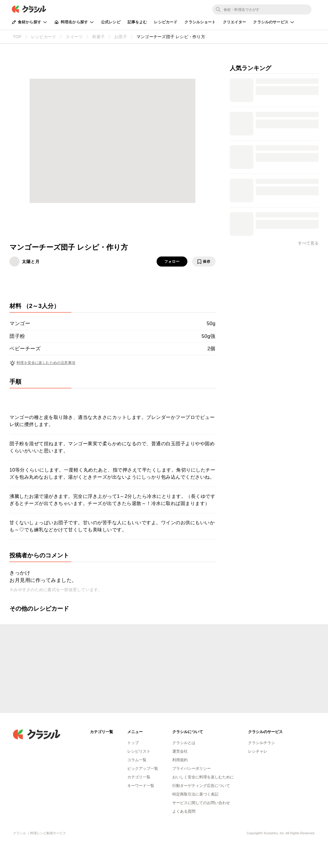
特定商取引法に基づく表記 (195, 794)
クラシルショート (200, 22)
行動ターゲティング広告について (201, 786)
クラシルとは (184, 743)
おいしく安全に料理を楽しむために (203, 777)
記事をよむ (137, 22)
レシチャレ (258, 751)
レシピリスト (139, 751)
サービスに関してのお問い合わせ (201, 803)
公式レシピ (111, 22)
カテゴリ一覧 (139, 777)
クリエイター (235, 22)
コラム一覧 (137, 760)
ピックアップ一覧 (143, 768)
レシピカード (166, 22)
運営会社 (180, 751)
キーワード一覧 (141, 786)
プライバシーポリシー (192, 768)
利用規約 (180, 760)
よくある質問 (184, 811)
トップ (133, 743)
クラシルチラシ (262, 743)
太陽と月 (31, 262)
